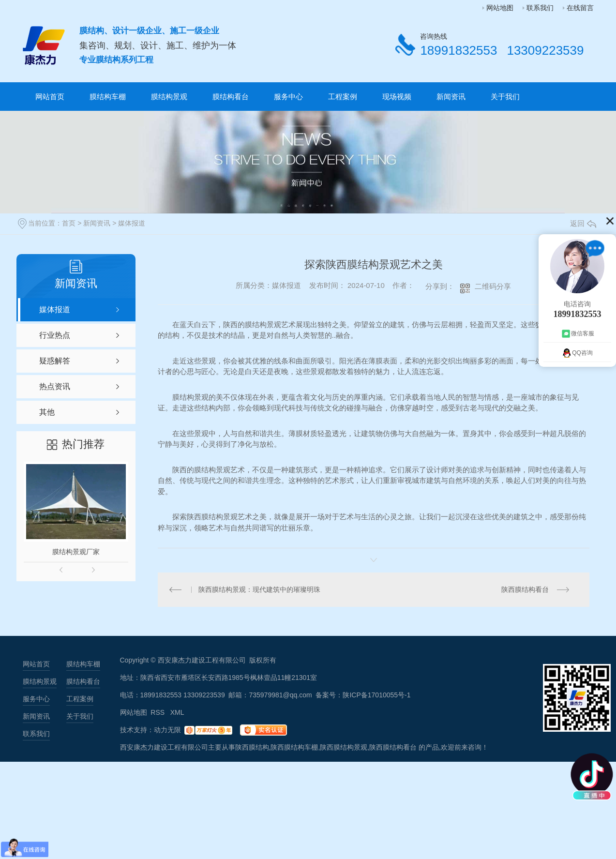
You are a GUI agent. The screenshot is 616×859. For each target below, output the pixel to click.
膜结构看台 (231, 97)
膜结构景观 (169, 97)
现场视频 (397, 97)
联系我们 (540, 8)
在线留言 (580, 8)
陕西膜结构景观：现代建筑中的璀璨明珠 (259, 589)
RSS (158, 712)
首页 (69, 223)
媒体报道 (132, 223)
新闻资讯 (451, 97)
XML (177, 712)
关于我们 (505, 97)
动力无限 (167, 730)
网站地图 (500, 8)
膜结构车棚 (108, 97)
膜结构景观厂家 (76, 552)
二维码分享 (493, 286)
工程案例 (343, 97)
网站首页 (50, 97)
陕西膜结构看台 (525, 589)
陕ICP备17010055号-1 (376, 695)
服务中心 (288, 97)
